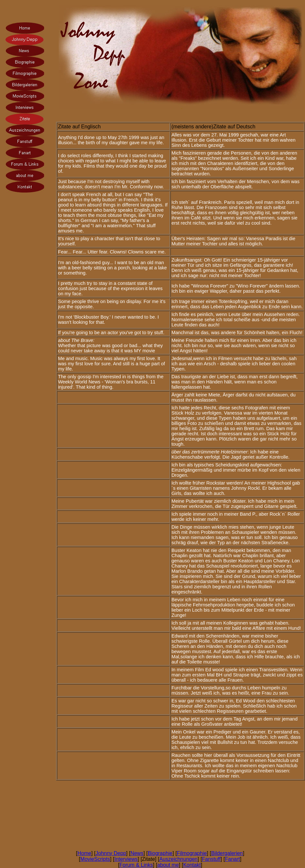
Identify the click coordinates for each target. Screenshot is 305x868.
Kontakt (192, 865)
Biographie (160, 853)
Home (84, 853)
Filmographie (192, 853)
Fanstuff (211, 859)
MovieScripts (95, 859)
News (137, 853)
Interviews (126, 859)
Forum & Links (136, 865)
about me (168, 865)
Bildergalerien (227, 853)
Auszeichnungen (178, 859)
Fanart (232, 859)
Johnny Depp (111, 853)
